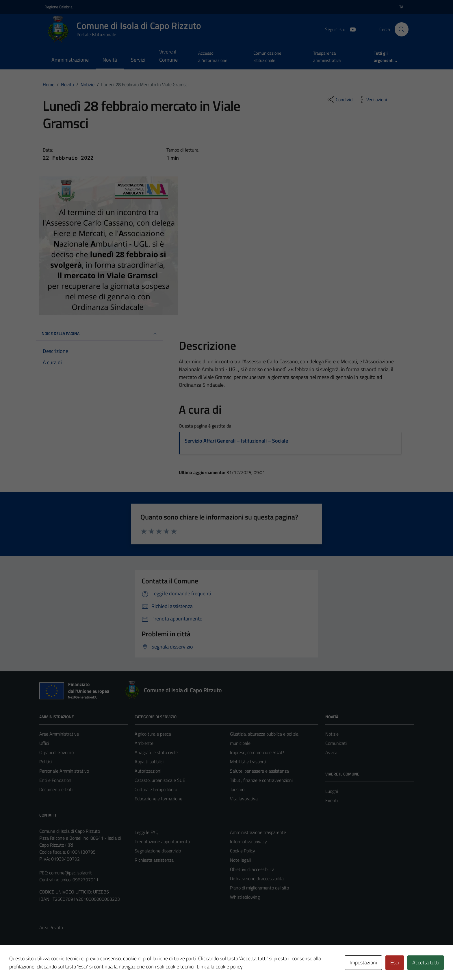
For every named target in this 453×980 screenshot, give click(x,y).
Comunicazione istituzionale (267, 57)
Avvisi (331, 752)
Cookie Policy (243, 851)
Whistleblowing (245, 897)
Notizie (332, 734)
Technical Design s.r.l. (79, 963)
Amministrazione (70, 60)
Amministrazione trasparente (258, 832)
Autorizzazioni (148, 771)
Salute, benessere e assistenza (259, 771)
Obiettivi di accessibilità (252, 869)
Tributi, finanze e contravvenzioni (261, 780)
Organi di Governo (56, 752)
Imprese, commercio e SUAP (257, 752)
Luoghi (332, 791)
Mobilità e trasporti (248, 762)
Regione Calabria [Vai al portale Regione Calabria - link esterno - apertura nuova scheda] (59, 7)
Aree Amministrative (59, 734)
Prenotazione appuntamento (162, 841)
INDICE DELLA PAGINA (99, 334)
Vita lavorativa (244, 799)
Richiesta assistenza (154, 860)
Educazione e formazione (158, 799)
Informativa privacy (248, 841)
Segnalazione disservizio (158, 851)
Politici (46, 762)
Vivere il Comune (168, 56)
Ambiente (144, 743)
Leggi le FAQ (147, 832)
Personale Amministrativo (64, 771)
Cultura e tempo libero (156, 789)
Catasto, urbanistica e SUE (160, 780)
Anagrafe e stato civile (156, 752)
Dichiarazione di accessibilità (257, 878)
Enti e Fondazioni (56, 780)
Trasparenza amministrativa (327, 57)
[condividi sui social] (340, 100)
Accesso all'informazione (213, 57)
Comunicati (336, 743)
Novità (110, 60)
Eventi (332, 800)
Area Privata (51, 927)
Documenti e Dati (56, 789)
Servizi (138, 60)
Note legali (240, 860)
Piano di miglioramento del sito (259, 888)
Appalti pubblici (149, 762)
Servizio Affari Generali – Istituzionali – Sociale (236, 441)
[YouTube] (350, 29)
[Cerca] (402, 29)
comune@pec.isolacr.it (70, 873)
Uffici (44, 743)
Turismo (237, 789)
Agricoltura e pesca (153, 734)
